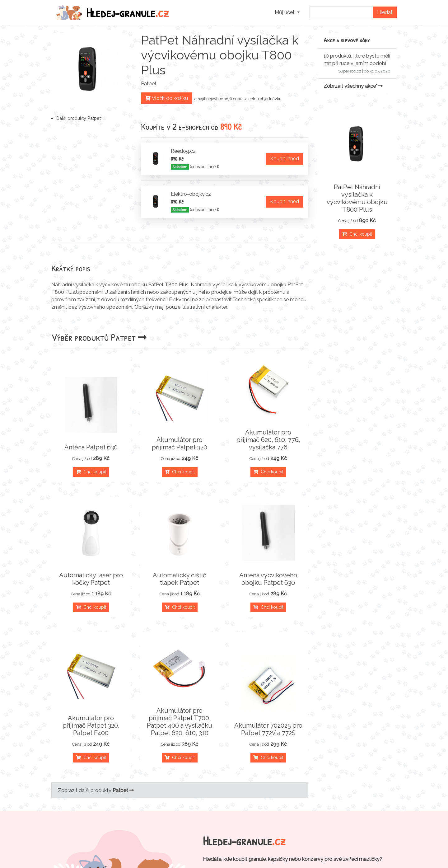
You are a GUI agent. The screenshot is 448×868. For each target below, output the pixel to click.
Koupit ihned (285, 159)
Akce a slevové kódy (347, 40)
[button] (287, 12)
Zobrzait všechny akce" (353, 86)
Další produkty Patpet (79, 118)
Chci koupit (91, 472)
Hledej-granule (113, 12)
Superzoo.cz (350, 71)
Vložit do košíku (166, 98)
